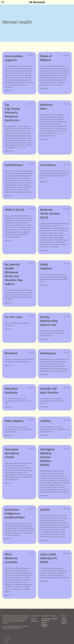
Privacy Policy (35, 621)
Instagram (64, 619)
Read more (8, 91)
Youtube (64, 623)
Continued (8, 87)
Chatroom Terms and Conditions (46, 619)
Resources (54, 619)
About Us (34, 619)
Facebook (64, 621)
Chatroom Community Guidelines (44, 624)
